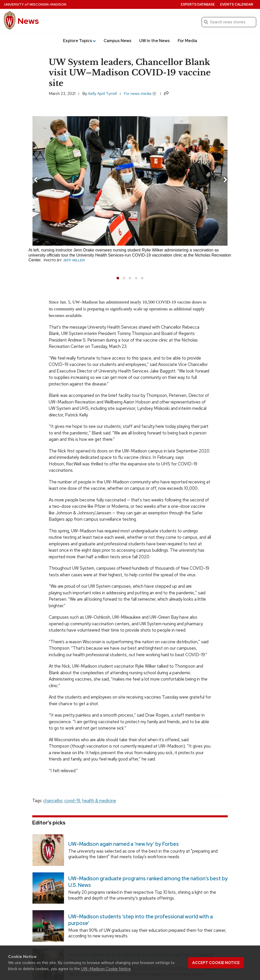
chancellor (53, 801)
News (28, 21)
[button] (118, 278)
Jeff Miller (74, 260)
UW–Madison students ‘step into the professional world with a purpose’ (141, 920)
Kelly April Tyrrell (102, 94)
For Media (187, 41)
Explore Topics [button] (79, 41)
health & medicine (99, 801)
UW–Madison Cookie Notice (106, 969)
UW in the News (155, 41)
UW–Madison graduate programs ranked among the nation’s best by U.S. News (148, 882)
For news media (140, 94)
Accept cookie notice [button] (216, 963)
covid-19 (72, 801)
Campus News (118, 41)
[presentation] (36, 181)
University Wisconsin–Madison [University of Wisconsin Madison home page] (35, 4)
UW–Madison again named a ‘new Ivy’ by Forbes (124, 844)
